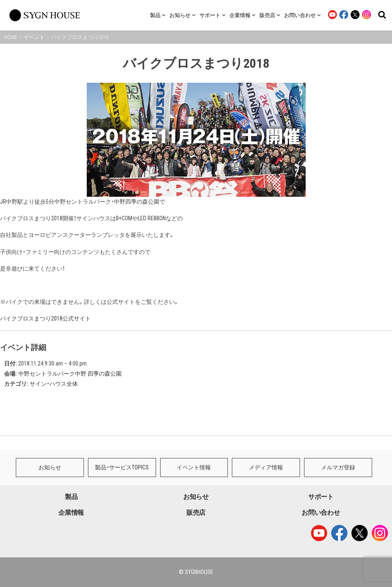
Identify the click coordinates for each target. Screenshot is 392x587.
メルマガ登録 (338, 467)
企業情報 (71, 513)
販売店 (196, 513)
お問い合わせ (321, 513)
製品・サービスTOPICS (122, 467)
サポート (321, 497)
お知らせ (50, 467)
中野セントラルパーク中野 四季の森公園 (70, 374)
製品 (71, 497)
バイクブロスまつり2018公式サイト (45, 318)
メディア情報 (266, 467)
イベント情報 (194, 467)
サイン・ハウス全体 (54, 384)
